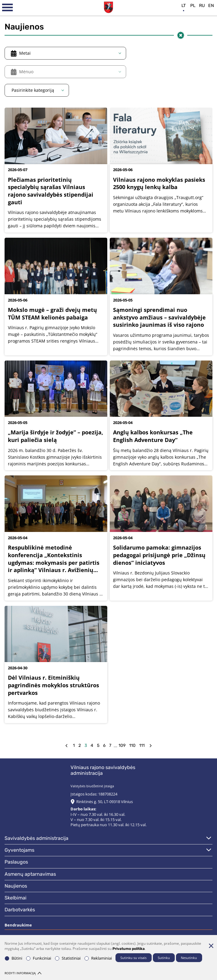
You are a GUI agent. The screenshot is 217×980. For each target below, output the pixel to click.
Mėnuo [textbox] (26, 72)
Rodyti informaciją (23, 973)
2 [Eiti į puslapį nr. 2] (80, 745)
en (211, 6)
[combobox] (65, 53)
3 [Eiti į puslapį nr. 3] (86, 745)
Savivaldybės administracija (36, 838)
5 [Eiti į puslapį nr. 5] (98, 745)
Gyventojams (19, 850)
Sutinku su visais (133, 958)
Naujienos (16, 886)
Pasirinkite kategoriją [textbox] (33, 90)
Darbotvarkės (20, 910)
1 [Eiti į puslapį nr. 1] (74, 745)
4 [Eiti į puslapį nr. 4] (92, 745)
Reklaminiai (98, 958)
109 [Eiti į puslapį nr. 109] (122, 745)
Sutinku (164, 958)
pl (193, 6)
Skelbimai (15, 898)
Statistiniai (68, 958)
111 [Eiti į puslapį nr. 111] (142, 745)
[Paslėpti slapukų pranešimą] (211, 946)
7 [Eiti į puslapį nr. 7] (110, 745)
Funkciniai (39, 958)
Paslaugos (16, 862)
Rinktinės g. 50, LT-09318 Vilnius (105, 802)
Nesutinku (189, 958)
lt (184, 6)
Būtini (14, 958)
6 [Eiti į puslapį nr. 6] (104, 745)
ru (202, 6)
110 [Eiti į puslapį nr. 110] (132, 745)
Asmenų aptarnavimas (30, 874)
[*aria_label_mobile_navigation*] (8, 8)
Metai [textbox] (25, 53)
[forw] (151, 746)
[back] (66, 746)
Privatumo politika (129, 949)
